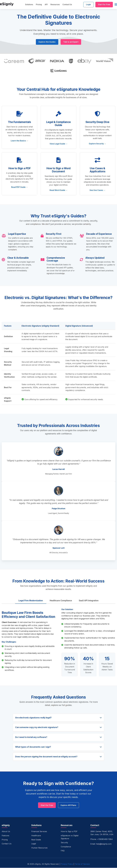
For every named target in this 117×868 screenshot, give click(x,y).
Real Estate (36, 840)
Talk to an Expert (71, 42)
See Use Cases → (97, 190)
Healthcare (36, 836)
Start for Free (104, 5)
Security (64, 843)
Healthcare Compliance (61, 601)
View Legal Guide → (58, 144)
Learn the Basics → (19, 141)
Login (88, 5)
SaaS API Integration (89, 601)
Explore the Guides (47, 42)
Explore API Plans (69, 805)
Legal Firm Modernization (31, 601)
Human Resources (39, 848)
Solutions (29, 5)
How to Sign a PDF (69, 832)
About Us (6, 832)
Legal (34, 844)
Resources (55, 5)
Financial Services (39, 832)
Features (5, 836)
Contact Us (67, 5)
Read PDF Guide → (19, 187)
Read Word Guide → (58, 190)
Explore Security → (98, 144)
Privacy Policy (67, 864)
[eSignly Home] (7, 5)
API (46, 5)
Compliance (66, 847)
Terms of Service (82, 864)
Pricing (38, 5)
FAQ (63, 851)
